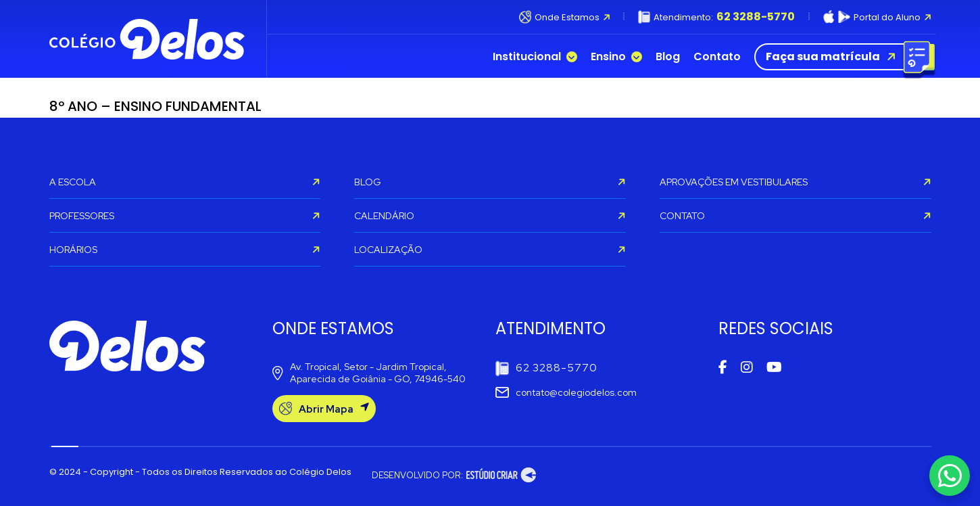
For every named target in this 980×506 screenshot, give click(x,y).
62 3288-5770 (546, 368)
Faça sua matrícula (842, 57)
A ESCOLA (185, 182)
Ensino (616, 57)
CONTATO (795, 216)
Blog (668, 57)
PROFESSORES (185, 216)
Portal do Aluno (877, 17)
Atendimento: (716, 17)
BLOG (490, 182)
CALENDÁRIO (490, 216)
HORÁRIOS (185, 250)
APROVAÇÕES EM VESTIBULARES (795, 182)
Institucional (535, 57)
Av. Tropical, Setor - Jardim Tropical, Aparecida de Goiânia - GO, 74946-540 (369, 373)
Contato (717, 57)
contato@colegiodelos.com (566, 392)
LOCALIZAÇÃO (490, 250)
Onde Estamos (565, 17)
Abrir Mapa (324, 409)
